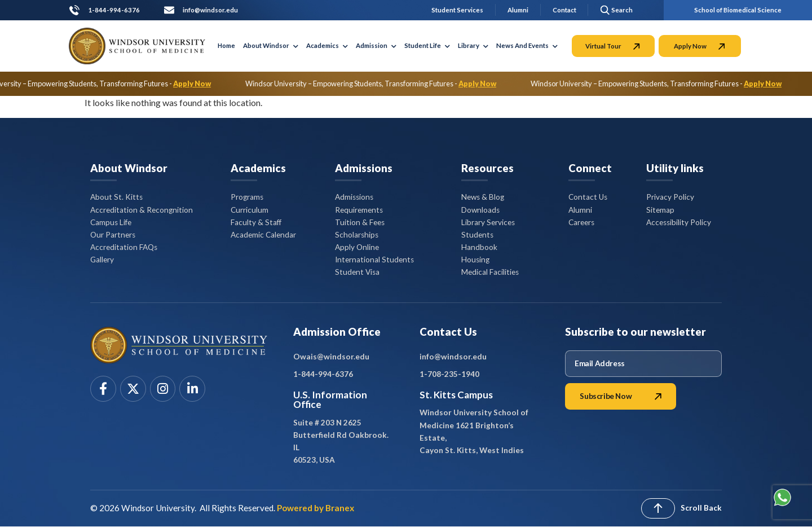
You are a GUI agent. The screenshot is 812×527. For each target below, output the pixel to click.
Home (226, 45)
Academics (327, 46)
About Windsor (271, 46)
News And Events (527, 46)
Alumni (518, 10)
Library (473, 46)
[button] (615, 10)
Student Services (457, 10)
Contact (564, 10)
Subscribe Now (621, 396)
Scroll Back (701, 508)
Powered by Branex (315, 508)
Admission (376, 46)
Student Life (427, 46)
